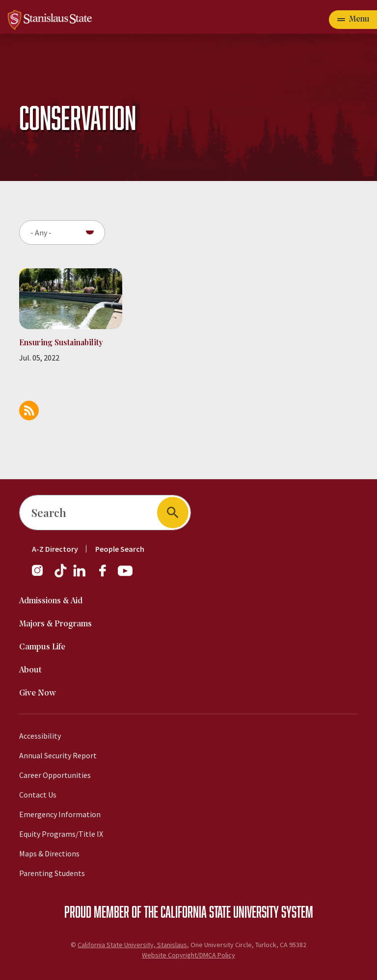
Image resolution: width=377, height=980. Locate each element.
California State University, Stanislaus (132, 945)
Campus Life (42, 647)
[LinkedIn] (80, 575)
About (30, 670)
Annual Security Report (58, 755)
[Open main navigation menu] (353, 20)
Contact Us (38, 795)
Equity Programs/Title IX (61, 834)
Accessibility (40, 736)
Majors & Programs (55, 624)
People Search (120, 549)
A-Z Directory (55, 549)
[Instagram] (41, 575)
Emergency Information (60, 814)
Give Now (38, 693)
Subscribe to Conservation (29, 411)
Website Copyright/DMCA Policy (188, 955)
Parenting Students (52, 873)
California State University (220, 911)
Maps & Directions (49, 853)
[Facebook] (107, 575)
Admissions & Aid (51, 601)
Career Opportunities (55, 775)
